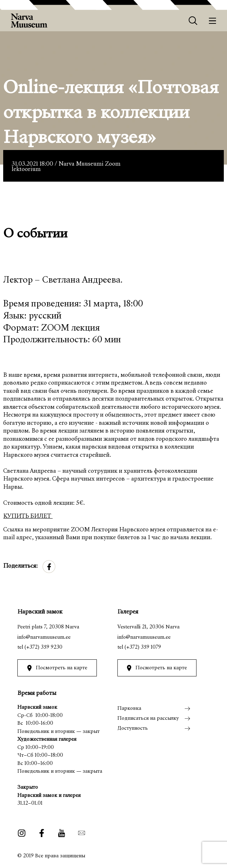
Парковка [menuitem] (129, 709)
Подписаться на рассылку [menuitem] (148, 719)
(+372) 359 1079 (143, 647)
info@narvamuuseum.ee (44, 637)
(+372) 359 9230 (43, 647)
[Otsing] (193, 21)
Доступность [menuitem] (133, 728)
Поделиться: (20, 566)
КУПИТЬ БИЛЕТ (28, 517)
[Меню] (213, 21)
